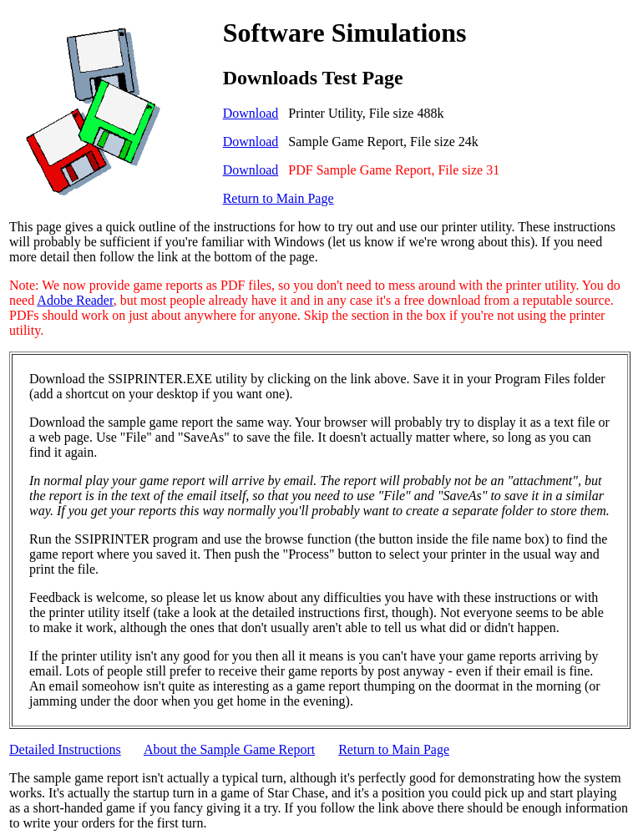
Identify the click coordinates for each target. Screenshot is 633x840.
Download (251, 113)
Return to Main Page (279, 198)
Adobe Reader (75, 300)
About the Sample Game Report (229, 749)
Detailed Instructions (65, 749)
